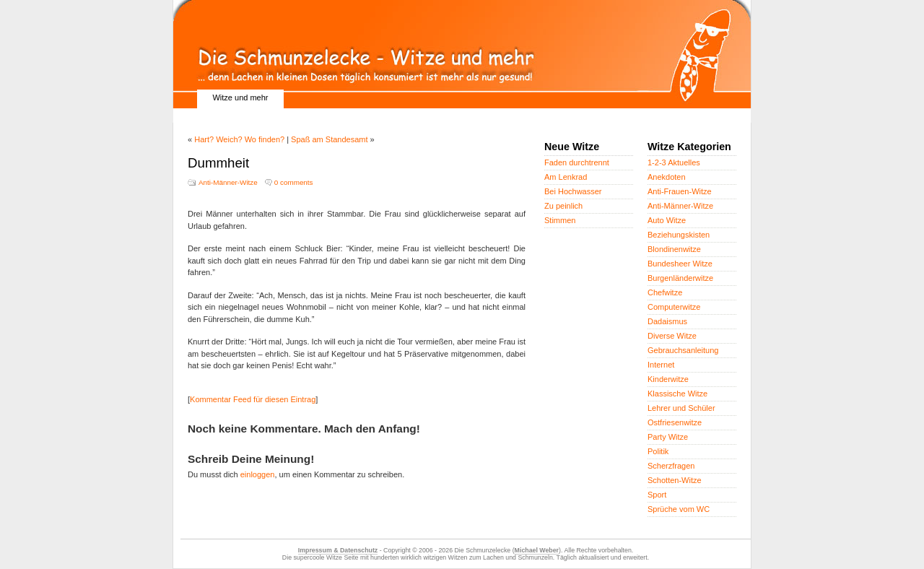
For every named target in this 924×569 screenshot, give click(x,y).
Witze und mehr (240, 97)
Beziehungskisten (679, 235)
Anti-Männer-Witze (228, 182)
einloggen (258, 474)
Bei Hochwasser (573, 191)
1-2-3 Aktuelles (674, 162)
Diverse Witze (672, 336)
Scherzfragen (671, 466)
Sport (657, 495)
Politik (658, 451)
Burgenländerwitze (680, 278)
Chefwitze (665, 292)
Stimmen (560, 220)
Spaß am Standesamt (329, 139)
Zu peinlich (563, 206)
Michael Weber (537, 550)
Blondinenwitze (674, 249)
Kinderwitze (668, 379)
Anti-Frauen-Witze (680, 191)
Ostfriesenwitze (675, 422)
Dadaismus (667, 321)
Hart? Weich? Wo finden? (239, 139)
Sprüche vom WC (679, 509)
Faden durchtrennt (577, 162)
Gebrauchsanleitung (683, 350)
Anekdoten (667, 177)
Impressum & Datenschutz (338, 550)
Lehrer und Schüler (681, 408)
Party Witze (668, 437)
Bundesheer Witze (680, 264)
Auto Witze (667, 220)
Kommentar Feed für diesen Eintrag (253, 399)
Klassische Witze (677, 394)
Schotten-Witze (675, 480)
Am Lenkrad (566, 177)
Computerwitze (674, 307)
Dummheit (218, 163)
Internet (661, 365)
